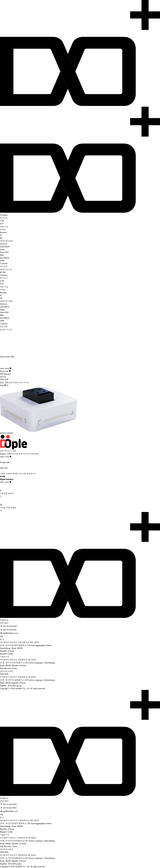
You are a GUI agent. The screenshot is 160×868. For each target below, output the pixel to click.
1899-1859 (4, 674)
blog (2, 385)
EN (4, 272)
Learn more (6, 368)
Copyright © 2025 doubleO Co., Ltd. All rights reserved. (23, 688)
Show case (5, 371)
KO (1, 272)
